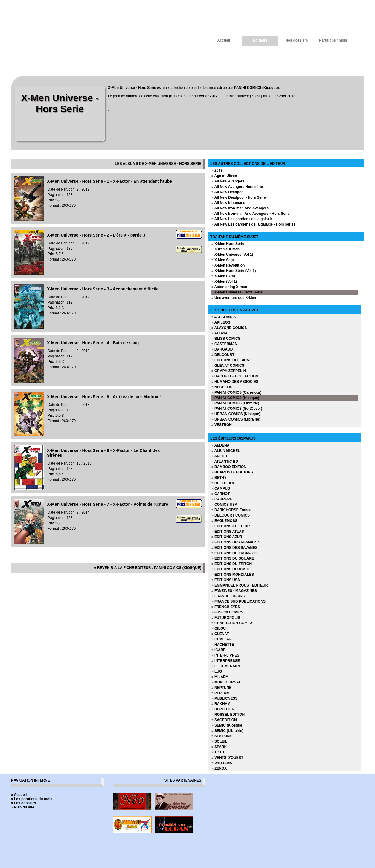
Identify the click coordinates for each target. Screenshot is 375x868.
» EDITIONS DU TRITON (232, 564)
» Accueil (19, 795)
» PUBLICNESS (224, 698)
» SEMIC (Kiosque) (227, 725)
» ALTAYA (219, 333)
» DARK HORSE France (231, 510)
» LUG (217, 671)
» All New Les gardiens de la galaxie (242, 219)
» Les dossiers (23, 803)
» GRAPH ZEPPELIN (229, 371)
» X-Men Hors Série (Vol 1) (234, 271)
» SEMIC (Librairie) (227, 731)
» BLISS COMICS (226, 339)
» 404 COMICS (224, 317)
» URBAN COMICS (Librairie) (236, 419)
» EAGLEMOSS (224, 521)
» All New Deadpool (228, 192)
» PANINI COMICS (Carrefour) (236, 392)
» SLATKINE (222, 736)
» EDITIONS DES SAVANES (234, 548)
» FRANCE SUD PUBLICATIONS (238, 601)
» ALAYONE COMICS (229, 328)
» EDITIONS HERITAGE (231, 569)
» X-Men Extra (223, 276)
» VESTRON (222, 425)
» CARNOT (221, 494)
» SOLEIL (219, 741)
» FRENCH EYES (226, 607)
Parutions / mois (333, 40)
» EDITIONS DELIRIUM (231, 360)
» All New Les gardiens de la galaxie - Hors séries (253, 224)
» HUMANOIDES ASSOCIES (235, 382)
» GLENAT (220, 634)
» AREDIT (219, 456)
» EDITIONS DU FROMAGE (234, 553)
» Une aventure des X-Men (234, 298)
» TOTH (218, 752)
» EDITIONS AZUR (227, 537)
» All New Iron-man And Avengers (240, 208)
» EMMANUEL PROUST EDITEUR (240, 585)
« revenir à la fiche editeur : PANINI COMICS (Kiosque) (148, 568)
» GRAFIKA (221, 639)
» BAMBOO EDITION (229, 467)
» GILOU (219, 628)
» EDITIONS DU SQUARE (233, 558)
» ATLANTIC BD (225, 462)
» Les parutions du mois (32, 799)
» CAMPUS (221, 488)
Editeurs (260, 40)
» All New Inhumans (228, 203)
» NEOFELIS (222, 387)
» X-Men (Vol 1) (224, 281)
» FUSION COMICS (227, 612)
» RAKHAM (221, 704)
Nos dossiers (297, 40)
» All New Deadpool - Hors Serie (239, 197)
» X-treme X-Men (225, 249)
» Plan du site (23, 807)
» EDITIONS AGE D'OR (231, 526)
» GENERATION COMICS (232, 623)
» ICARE (218, 650)
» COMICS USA (224, 505)
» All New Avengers (228, 181)
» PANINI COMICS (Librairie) (235, 403)
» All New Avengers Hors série (237, 187)
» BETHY (219, 478)
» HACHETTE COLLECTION (235, 376)
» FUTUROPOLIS (226, 618)
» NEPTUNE (221, 688)
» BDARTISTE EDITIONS (232, 472)
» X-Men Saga (223, 260)
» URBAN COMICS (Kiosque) (236, 414)
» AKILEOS (221, 322)
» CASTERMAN (224, 344)
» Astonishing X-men (229, 287)
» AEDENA (220, 445)
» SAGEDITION (224, 720)
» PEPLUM (220, 693)
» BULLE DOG (224, 483)
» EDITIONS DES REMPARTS (236, 542)
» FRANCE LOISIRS (228, 596)
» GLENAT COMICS (228, 366)
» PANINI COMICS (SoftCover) (237, 409)
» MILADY (220, 677)
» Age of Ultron (224, 176)
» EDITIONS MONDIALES (233, 575)
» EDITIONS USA (226, 580)
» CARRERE (222, 499)
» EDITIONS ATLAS (228, 532)
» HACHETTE (223, 645)
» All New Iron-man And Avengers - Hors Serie (251, 214)
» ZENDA (219, 768)
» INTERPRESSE (226, 661)
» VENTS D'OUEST (227, 758)
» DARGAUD (222, 349)
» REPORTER (223, 709)
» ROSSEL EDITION (228, 715)
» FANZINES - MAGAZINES (234, 591)
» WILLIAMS (222, 763)
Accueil (224, 40)
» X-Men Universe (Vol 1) (232, 255)
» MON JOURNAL (226, 682)
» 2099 (217, 170)
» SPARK (219, 747)
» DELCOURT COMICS (231, 515)
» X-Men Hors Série (228, 244)
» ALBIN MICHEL (226, 451)
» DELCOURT (223, 355)
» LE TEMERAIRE (226, 666)
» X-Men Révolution (228, 265)
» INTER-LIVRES (225, 655)
